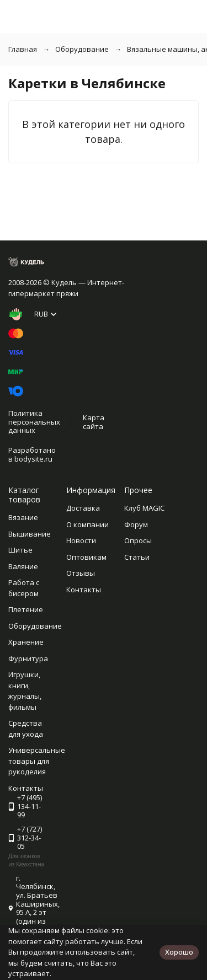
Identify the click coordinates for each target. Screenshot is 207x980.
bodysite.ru (33, 459)
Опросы (138, 540)
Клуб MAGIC (144, 508)
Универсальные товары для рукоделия (37, 761)
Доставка (83, 508)
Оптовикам (86, 557)
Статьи (137, 557)
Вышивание (30, 534)
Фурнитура (28, 658)
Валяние (23, 566)
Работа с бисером (24, 588)
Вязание (23, 517)
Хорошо (179, 952)
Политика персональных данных (34, 422)
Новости (81, 540)
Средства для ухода (26, 729)
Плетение (26, 609)
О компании (87, 524)
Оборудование (82, 49)
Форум (136, 524)
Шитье (20, 550)
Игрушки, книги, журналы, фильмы (25, 691)
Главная (23, 49)
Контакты (84, 590)
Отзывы (81, 573)
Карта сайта (94, 422)
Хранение (26, 642)
